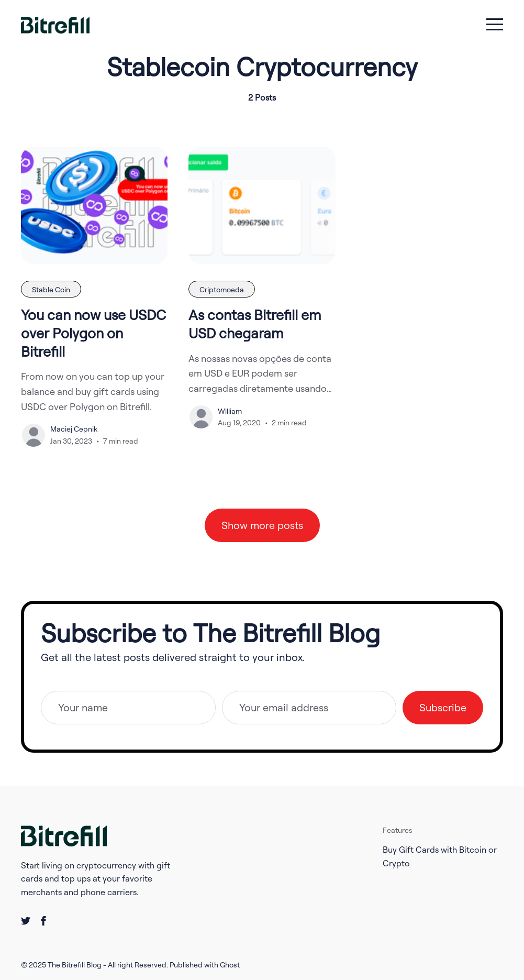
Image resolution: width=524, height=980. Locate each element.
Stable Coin (51, 289)
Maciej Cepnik (74, 429)
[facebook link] (43, 921)
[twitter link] (26, 921)
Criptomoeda (222, 289)
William (230, 411)
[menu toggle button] (495, 25)
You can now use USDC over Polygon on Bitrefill (93, 333)
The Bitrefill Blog (75, 965)
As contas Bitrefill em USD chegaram (255, 324)
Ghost (230, 965)
